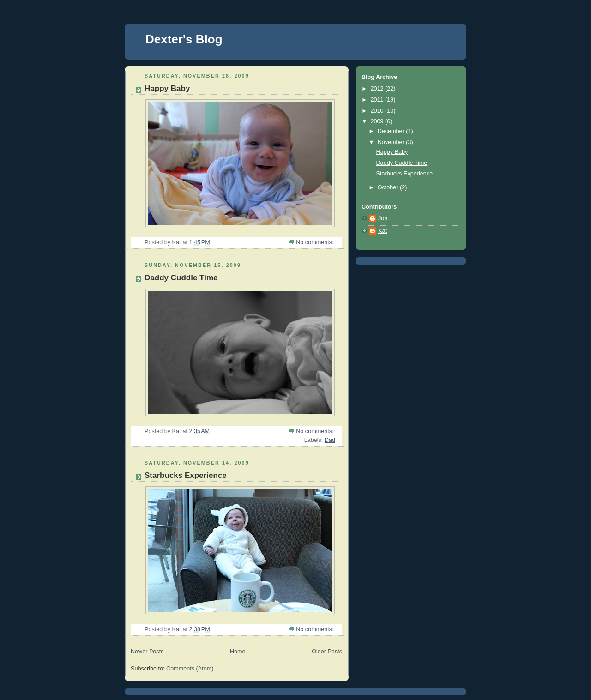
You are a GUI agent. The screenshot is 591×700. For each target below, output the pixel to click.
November (392, 142)
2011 (378, 100)
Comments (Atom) (190, 669)
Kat (383, 231)
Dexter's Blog (184, 39)
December (392, 131)
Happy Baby (167, 88)
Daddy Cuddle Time (181, 278)
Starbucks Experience (186, 475)
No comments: (316, 242)
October (389, 187)
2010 (378, 111)
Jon (383, 218)
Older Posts (327, 652)
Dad (330, 440)
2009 (378, 121)
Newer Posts (147, 652)
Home (238, 652)
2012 (378, 89)
